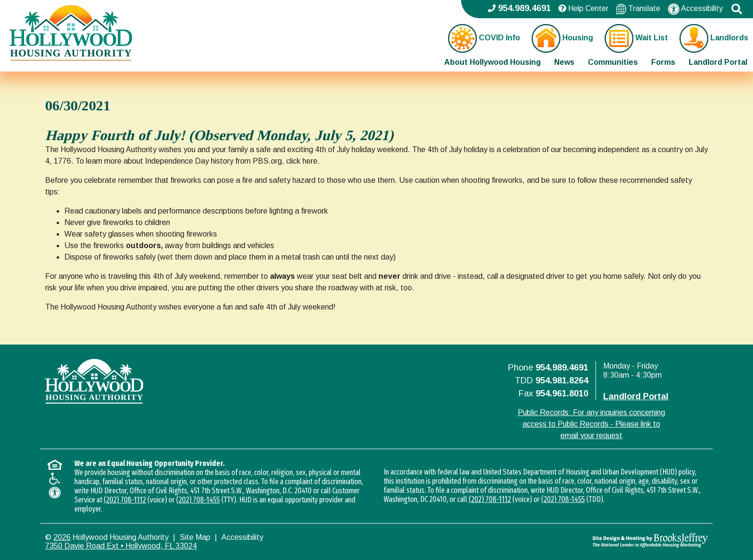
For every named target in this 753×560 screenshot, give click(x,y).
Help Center (583, 8)
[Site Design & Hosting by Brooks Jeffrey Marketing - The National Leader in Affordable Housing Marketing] (625, 540)
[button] (737, 9)
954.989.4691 (562, 368)
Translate (638, 9)
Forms (663, 62)
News (564, 62)
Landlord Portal (718, 62)
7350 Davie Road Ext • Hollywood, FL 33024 (121, 546)
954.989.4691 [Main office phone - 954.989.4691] (519, 8)
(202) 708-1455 (198, 500)
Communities (613, 62)
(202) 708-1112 (125, 500)
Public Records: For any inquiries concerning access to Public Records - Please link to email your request (591, 424)
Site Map (195, 537)
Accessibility (695, 9)
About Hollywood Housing (492, 62)
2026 (62, 537)
